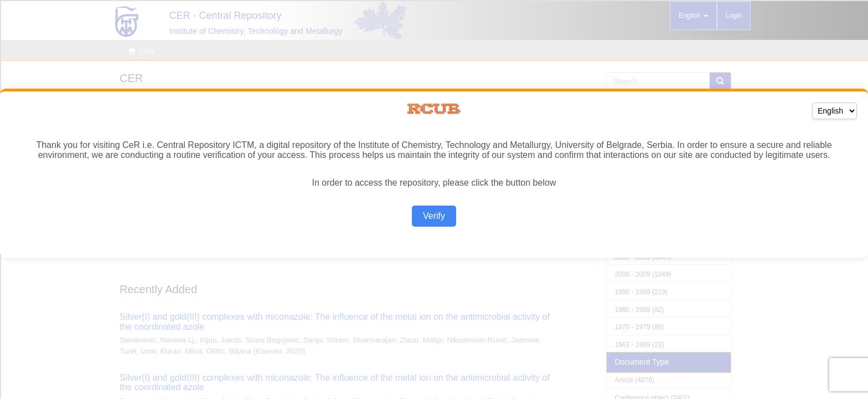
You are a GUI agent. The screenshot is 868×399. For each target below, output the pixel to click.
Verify (434, 216)
